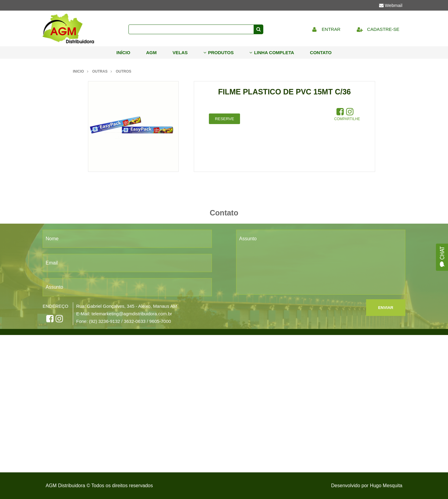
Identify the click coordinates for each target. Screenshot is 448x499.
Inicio (78, 71)
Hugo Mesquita (386, 486)
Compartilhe (347, 119)
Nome (52, 239)
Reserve (224, 119)
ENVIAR (386, 308)
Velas (180, 53)
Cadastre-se (377, 29)
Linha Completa (272, 53)
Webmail (391, 5)
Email (52, 263)
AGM (151, 53)
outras (100, 71)
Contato (321, 53)
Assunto (54, 287)
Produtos (219, 53)
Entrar (324, 29)
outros (123, 71)
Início (123, 53)
